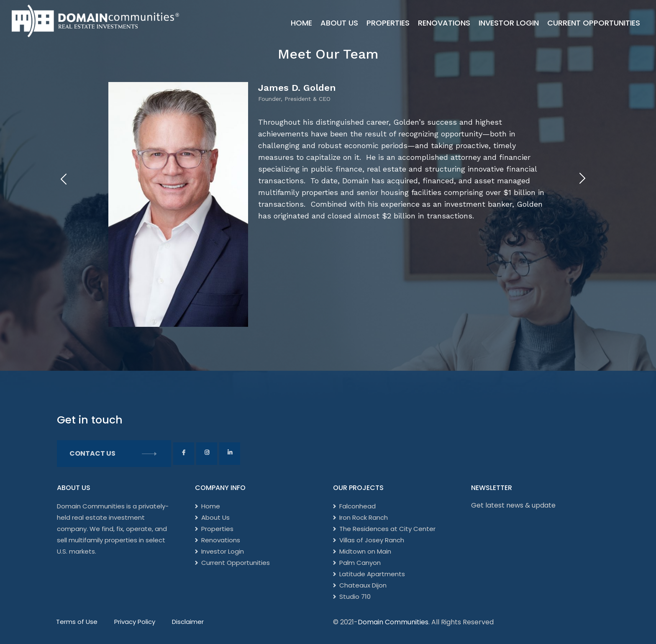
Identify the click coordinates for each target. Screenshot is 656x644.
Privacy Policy (135, 622)
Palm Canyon (360, 563)
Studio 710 (355, 597)
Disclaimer (188, 622)
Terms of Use (77, 622)
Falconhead (357, 506)
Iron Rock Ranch (364, 517)
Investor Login (509, 23)
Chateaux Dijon (363, 585)
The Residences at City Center (387, 529)
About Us (339, 23)
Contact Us (114, 453)
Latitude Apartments (372, 574)
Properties (388, 23)
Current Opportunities (594, 23)
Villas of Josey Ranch (372, 540)
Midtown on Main (365, 551)
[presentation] (63, 179)
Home (301, 23)
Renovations (444, 23)
